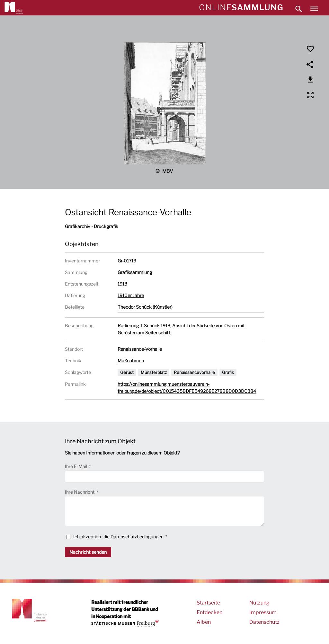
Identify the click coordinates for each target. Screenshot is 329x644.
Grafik (228, 372)
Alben (204, 622)
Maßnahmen (131, 361)
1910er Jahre (131, 295)
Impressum (263, 612)
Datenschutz (264, 622)
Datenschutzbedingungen (137, 537)
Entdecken (209, 612)
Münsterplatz (154, 372)
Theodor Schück (135, 307)
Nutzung (259, 603)
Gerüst (127, 372)
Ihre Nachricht (80, 492)
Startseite (208, 603)
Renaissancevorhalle (194, 372)
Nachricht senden (88, 552)
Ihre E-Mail (76, 466)
